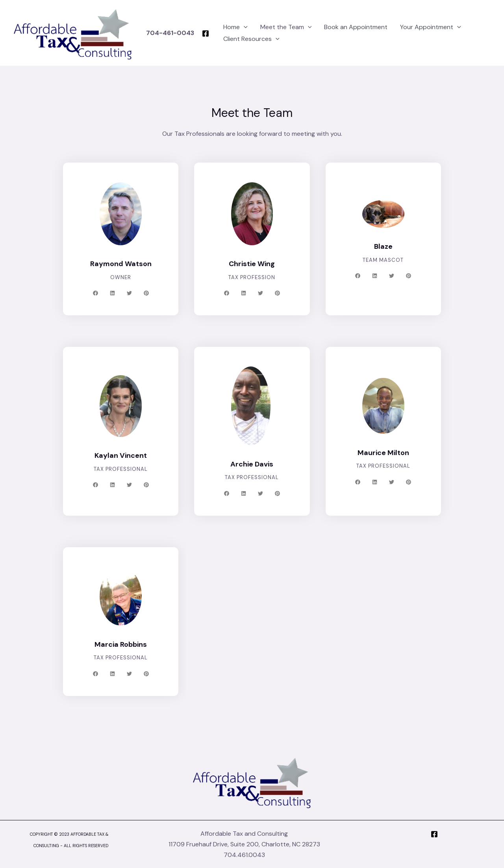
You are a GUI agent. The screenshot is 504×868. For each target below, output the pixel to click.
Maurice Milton (383, 453)
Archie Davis (252, 464)
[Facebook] (197, 33)
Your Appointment (414, 27)
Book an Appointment (343, 27)
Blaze (383, 246)
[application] (235, 27)
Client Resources (242, 39)
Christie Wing (252, 264)
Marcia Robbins (121, 644)
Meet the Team (276, 27)
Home (227, 27)
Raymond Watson (121, 264)
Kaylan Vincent (121, 455)
